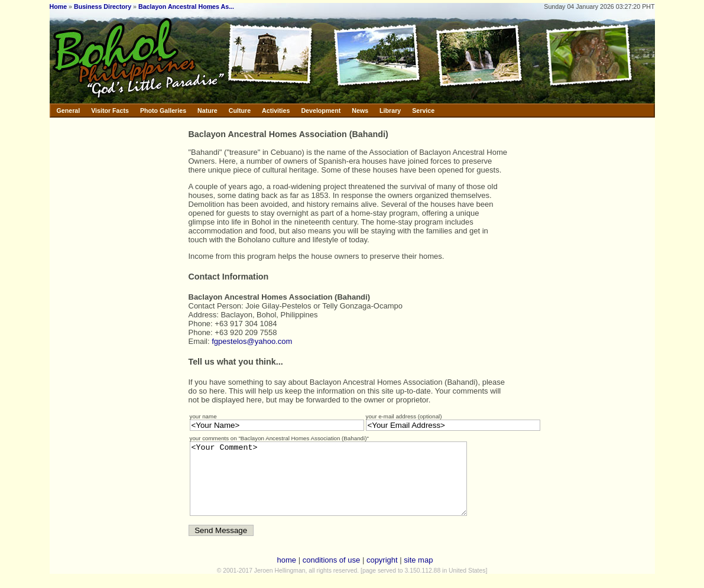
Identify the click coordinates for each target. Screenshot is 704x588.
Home (59, 7)
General (69, 111)
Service (423, 111)
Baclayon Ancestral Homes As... (186, 7)
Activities (276, 111)
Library (390, 111)
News (360, 111)
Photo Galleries (163, 111)
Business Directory (103, 7)
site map (418, 574)
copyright (382, 574)
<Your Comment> (345, 486)
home (287, 574)
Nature (207, 111)
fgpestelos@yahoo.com (252, 341)
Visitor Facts (110, 111)
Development (321, 111)
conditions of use (332, 574)
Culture (240, 111)
